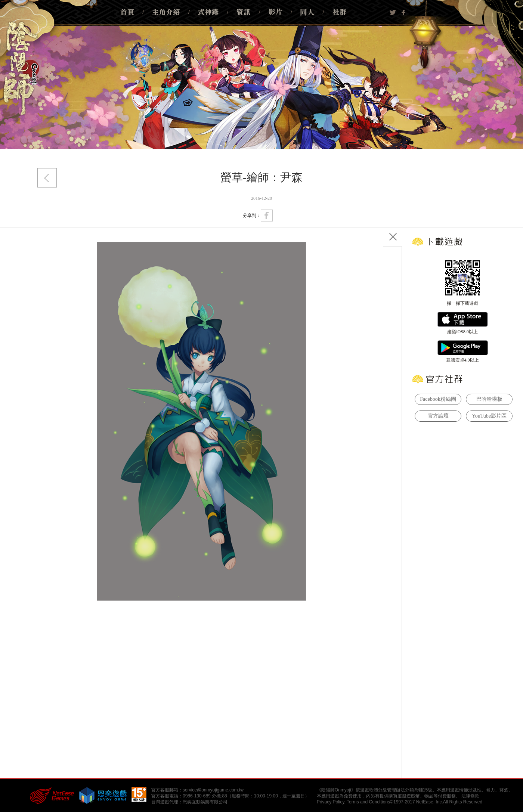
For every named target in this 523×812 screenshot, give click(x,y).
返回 (47, 178)
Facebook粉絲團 (438, 399)
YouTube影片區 (489, 416)
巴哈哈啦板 (489, 399)
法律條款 (470, 796)
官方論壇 (438, 416)
